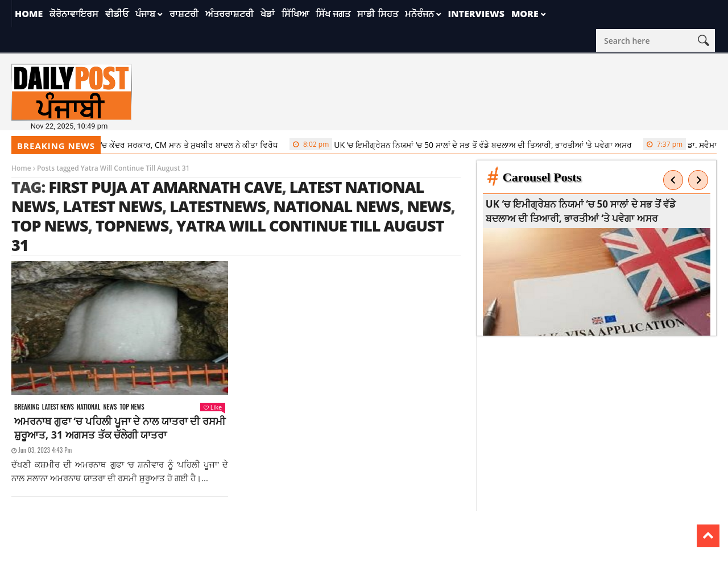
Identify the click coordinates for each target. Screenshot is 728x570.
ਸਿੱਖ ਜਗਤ (333, 14)
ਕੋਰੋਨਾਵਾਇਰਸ (74, 14)
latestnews (218, 206)
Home (29, 14)
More (525, 14)
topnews (132, 226)
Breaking (27, 407)
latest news (112, 206)
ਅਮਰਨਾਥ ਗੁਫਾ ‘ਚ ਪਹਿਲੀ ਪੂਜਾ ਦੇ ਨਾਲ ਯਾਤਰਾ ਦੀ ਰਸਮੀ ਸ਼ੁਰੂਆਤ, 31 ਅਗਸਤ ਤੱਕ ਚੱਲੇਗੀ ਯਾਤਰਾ (120, 428)
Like (213, 407)
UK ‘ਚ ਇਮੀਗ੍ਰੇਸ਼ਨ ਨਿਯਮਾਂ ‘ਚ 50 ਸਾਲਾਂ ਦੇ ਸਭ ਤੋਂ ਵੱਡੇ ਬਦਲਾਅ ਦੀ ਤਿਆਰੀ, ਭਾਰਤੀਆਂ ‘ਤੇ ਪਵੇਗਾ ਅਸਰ (466, 144)
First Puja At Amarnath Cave (165, 187)
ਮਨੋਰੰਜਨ (419, 14)
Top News (132, 407)
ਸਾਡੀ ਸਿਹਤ (377, 14)
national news (336, 206)
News (110, 407)
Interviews (476, 14)
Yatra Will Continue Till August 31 (228, 235)
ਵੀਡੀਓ (117, 14)
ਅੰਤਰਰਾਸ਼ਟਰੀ (229, 14)
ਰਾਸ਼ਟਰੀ (184, 14)
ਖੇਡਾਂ (268, 14)
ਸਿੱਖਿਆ (295, 14)
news (429, 206)
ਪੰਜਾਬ (145, 14)
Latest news (58, 407)
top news (50, 226)
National (89, 407)
